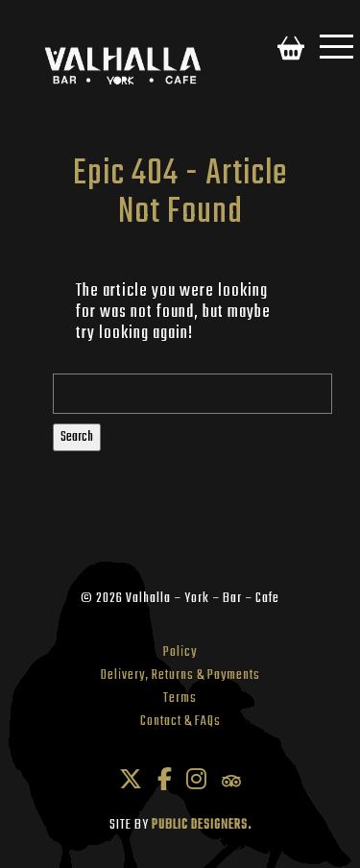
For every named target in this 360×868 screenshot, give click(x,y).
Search (77, 437)
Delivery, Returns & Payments (180, 675)
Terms (180, 699)
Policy (180, 652)
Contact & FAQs (180, 722)
